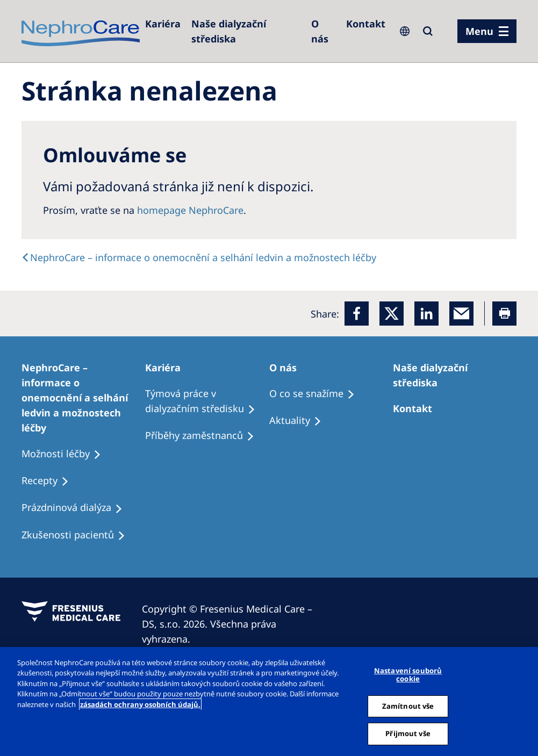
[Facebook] (357, 314)
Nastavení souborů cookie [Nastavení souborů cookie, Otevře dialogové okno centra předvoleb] (408, 675)
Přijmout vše (408, 733)
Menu (479, 31)
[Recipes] (205, 436)
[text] (199, 257)
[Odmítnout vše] (526, 701)
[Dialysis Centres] (163, 24)
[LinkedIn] (426, 314)
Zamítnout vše (408, 706)
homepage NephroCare (190, 210)
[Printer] (504, 314)
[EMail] (461, 314)
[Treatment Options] (83, 398)
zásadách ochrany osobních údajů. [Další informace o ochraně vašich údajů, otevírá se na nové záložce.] (140, 704)
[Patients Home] (168, 368)
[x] (392, 314)
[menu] (487, 31)
